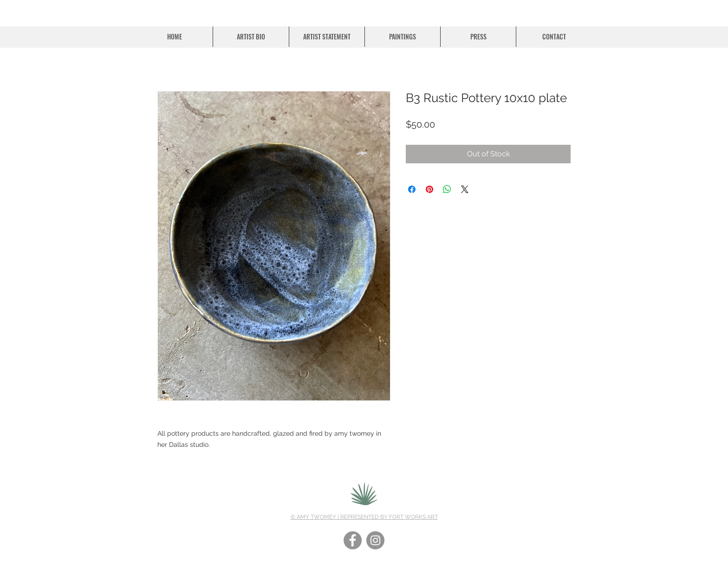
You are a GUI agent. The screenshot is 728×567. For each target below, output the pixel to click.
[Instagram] (375, 540)
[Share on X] (465, 189)
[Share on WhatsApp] (447, 189)
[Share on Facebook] (412, 189)
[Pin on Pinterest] (429, 189)
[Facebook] (353, 540)
